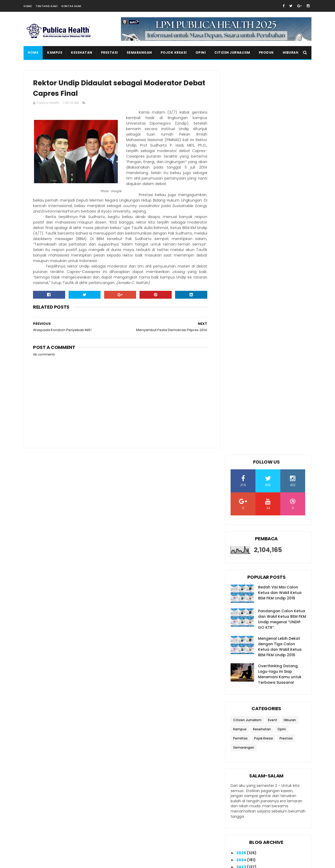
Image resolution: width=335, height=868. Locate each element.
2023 (242, 483)
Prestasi (110, 52)
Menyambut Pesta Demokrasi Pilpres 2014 (270, 609)
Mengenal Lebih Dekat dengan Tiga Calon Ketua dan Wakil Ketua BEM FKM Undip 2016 (280, 262)
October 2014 (254, 567)
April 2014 (250, 658)
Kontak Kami (71, 6)
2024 (242, 476)
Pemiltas (240, 354)
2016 (241, 533)
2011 (241, 688)
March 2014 (252, 665)
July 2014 (250, 589)
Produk (266, 52)
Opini (201, 52)
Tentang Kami (47, 6)
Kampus (55, 52)
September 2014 (257, 575)
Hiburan (291, 52)
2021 (241, 497)
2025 (242, 469)
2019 (241, 511)
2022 (242, 490)
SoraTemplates (56, 861)
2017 (241, 526)
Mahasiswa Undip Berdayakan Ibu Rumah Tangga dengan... (270, 597)
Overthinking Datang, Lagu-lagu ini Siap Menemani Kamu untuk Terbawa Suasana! (280, 290)
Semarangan (139, 52)
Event (273, 336)
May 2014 (250, 650)
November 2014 (256, 560)
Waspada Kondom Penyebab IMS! (269, 632)
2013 (241, 674)
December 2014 (256, 553)
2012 (241, 681)
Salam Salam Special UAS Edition (278, 830)
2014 (241, 547)
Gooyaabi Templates (114, 861)
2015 (241, 540)
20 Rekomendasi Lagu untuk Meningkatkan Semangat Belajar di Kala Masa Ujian (278, 787)
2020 (242, 504)
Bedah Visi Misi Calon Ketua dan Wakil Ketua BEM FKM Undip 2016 (280, 208)
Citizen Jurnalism (232, 52)
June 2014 (251, 643)
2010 (241, 695)
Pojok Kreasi (174, 52)
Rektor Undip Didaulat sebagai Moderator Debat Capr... (270, 621)
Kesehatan (82, 52)
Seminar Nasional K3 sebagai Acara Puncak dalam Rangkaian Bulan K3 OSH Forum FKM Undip (278, 811)
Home (28, 6)
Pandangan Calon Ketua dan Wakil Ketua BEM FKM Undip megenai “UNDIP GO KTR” (282, 235)
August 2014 (253, 582)
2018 (241, 519)
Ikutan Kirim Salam (249, 733)
